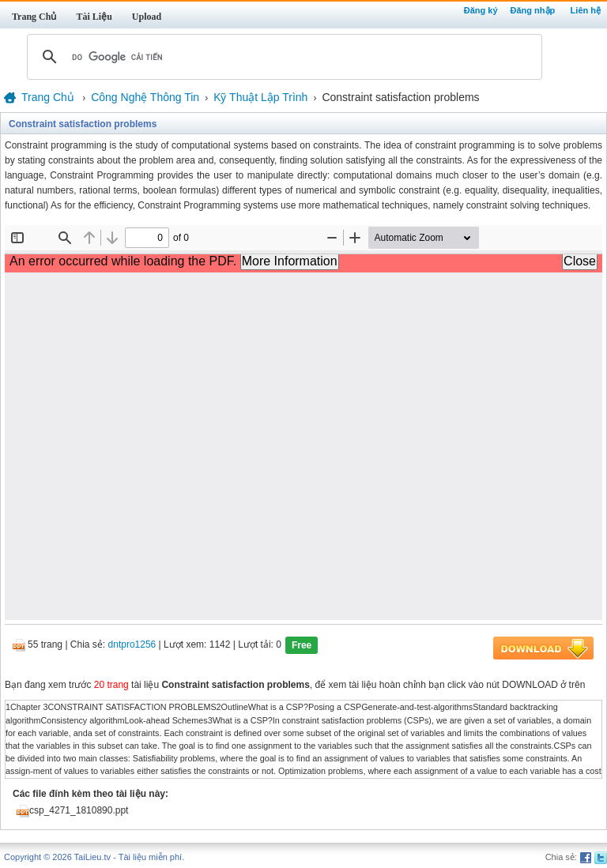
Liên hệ (586, 10)
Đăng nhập (533, 10)
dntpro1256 (132, 645)
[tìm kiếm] (282, 57)
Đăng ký (481, 10)
